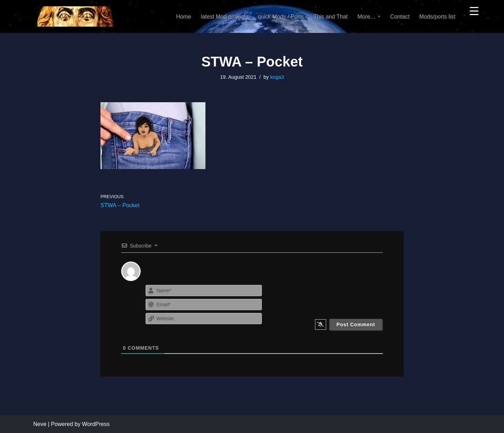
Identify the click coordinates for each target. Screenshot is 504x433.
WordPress (96, 424)
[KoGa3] (74, 16)
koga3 (277, 77)
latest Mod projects (224, 17)
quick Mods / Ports (281, 17)
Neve (40, 424)
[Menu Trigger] (474, 11)
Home (184, 17)
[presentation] (340, 297)
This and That (331, 17)
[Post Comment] (356, 324)
